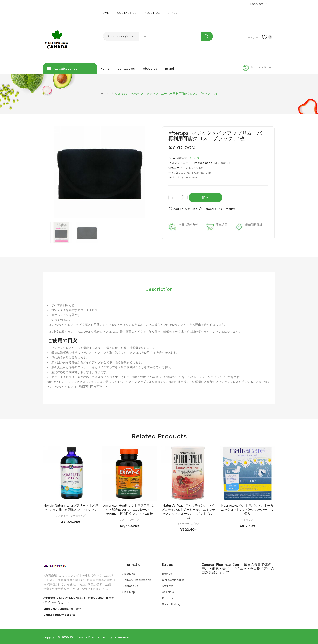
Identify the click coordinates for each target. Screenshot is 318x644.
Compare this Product (223, 209)
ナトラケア (247, 519)
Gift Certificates (173, 580)
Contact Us (130, 586)
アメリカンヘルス (130, 519)
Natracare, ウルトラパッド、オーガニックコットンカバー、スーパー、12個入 (247, 509)
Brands (167, 573)
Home (105, 93)
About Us (129, 573)
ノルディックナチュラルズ (71, 515)
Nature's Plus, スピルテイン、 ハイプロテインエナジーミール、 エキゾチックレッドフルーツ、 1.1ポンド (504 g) (188, 511)
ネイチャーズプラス (189, 523)
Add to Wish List (185, 209)
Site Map (129, 592)
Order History (171, 604)
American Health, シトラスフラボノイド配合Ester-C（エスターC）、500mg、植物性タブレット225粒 (130, 509)
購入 (206, 197)
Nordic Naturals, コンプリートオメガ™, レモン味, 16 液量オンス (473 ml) (71, 507)
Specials (168, 592)
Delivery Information (137, 580)
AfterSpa (196, 158)
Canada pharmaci (89, 637)
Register (234, 37)
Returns (167, 598)
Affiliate (168, 586)
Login (249, 37)
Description (159, 288)
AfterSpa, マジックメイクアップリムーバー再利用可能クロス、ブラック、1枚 (166, 94)
